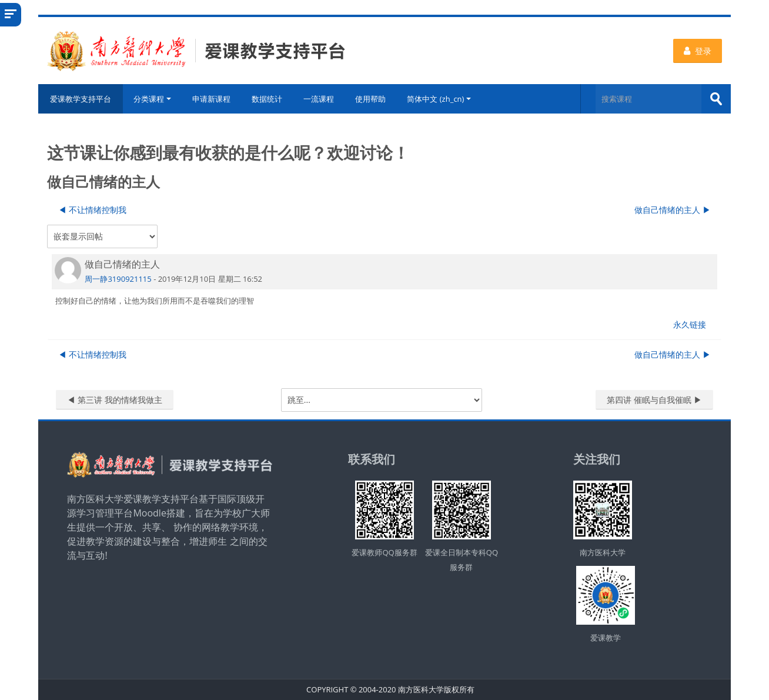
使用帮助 (370, 99)
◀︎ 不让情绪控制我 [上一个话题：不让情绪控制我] (92, 210)
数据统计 (267, 99)
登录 (698, 51)
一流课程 (319, 99)
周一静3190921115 (118, 279)
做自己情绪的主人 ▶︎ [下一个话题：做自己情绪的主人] (673, 210)
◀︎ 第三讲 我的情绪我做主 (114, 400)
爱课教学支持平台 (81, 99)
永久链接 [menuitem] (690, 324)
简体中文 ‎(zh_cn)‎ (439, 99)
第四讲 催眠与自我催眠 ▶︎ (654, 400)
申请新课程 (211, 99)
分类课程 (152, 99)
